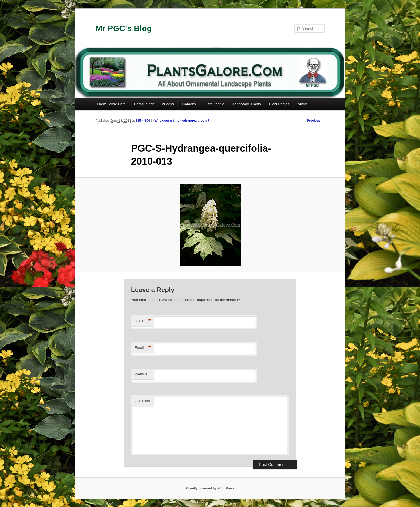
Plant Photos (279, 104)
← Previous (312, 121)
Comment (142, 401)
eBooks (168, 104)
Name (143, 321)
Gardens (189, 104)
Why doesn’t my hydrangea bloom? (182, 121)
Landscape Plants (247, 104)
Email (143, 348)
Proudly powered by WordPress (210, 488)
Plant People (214, 104)
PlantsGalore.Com (111, 104)
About (302, 104)
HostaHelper (144, 104)
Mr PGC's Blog (124, 28)
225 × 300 (143, 121)
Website (141, 374)
